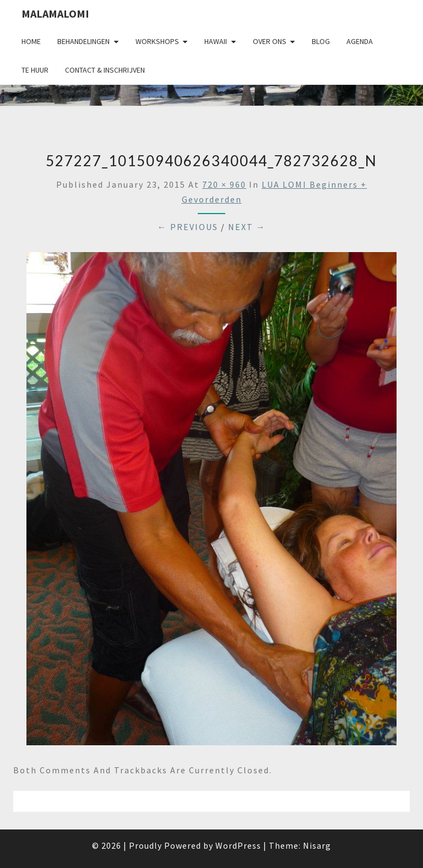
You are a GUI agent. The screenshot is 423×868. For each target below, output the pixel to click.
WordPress (238, 845)
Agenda (360, 41)
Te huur (35, 70)
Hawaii (216, 41)
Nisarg (317, 845)
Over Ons (270, 41)
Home (31, 41)
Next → (247, 227)
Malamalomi (55, 13)
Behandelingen (83, 41)
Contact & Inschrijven (105, 70)
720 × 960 (224, 184)
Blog (321, 41)
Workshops (157, 41)
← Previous (188, 227)
